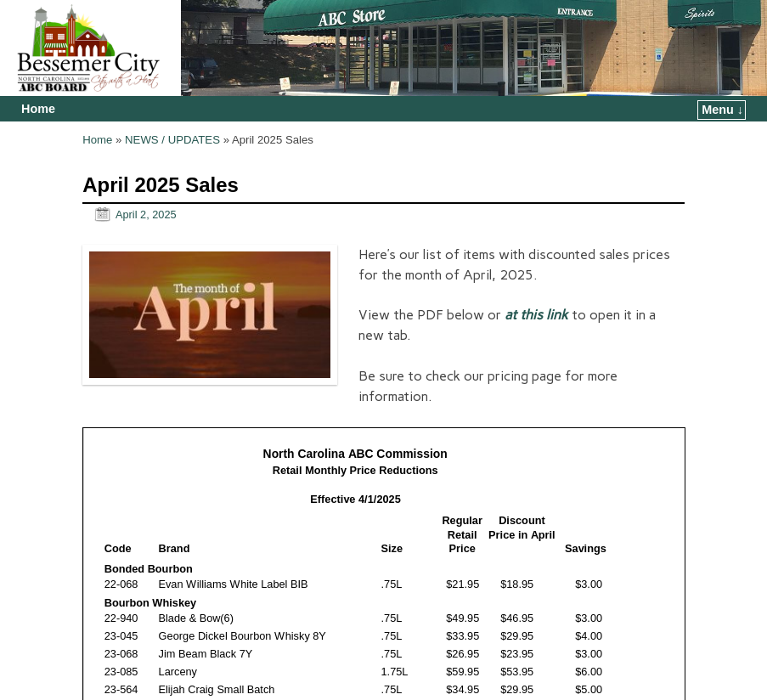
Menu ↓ (722, 110)
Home (38, 109)
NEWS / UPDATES (172, 140)
